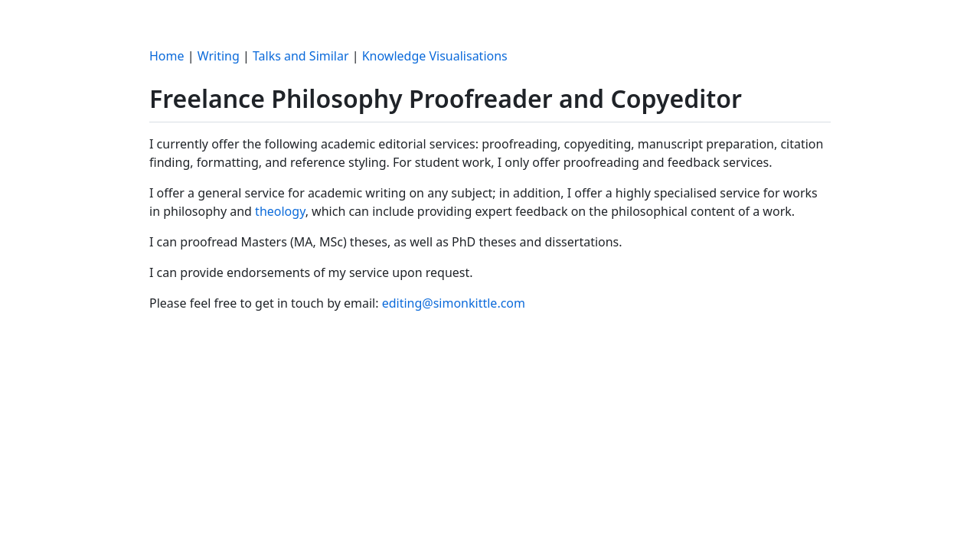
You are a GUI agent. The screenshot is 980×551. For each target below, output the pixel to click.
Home (167, 56)
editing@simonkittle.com (454, 303)
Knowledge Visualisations (435, 56)
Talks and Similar (301, 56)
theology (280, 211)
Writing (219, 56)
